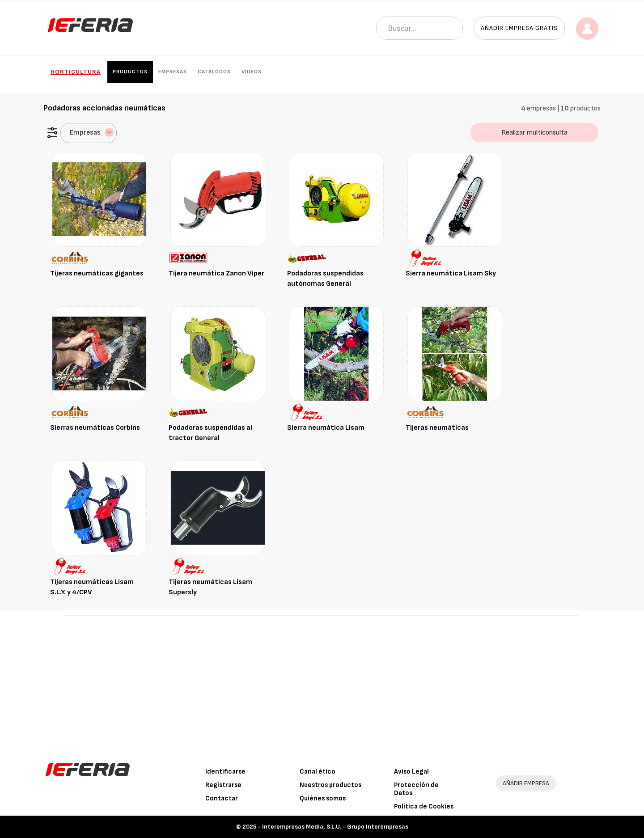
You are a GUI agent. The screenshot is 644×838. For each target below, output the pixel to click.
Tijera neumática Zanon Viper (216, 273)
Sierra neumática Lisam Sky (451, 273)
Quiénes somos (323, 798)
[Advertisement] (322, 682)
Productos (130, 72)
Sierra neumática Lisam (326, 428)
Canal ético (318, 772)
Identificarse (225, 772)
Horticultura (76, 72)
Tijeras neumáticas (437, 428)
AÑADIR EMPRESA (526, 783)
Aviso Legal (411, 772)
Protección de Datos (416, 789)
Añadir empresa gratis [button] (519, 28)
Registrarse (223, 785)
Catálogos (214, 72)
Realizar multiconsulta (534, 133)
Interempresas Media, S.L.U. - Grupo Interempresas (335, 827)
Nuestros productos (330, 785)
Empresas (173, 72)
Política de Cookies (424, 806)
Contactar (222, 798)
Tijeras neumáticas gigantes (97, 273)
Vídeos (252, 72)
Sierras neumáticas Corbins (95, 428)
